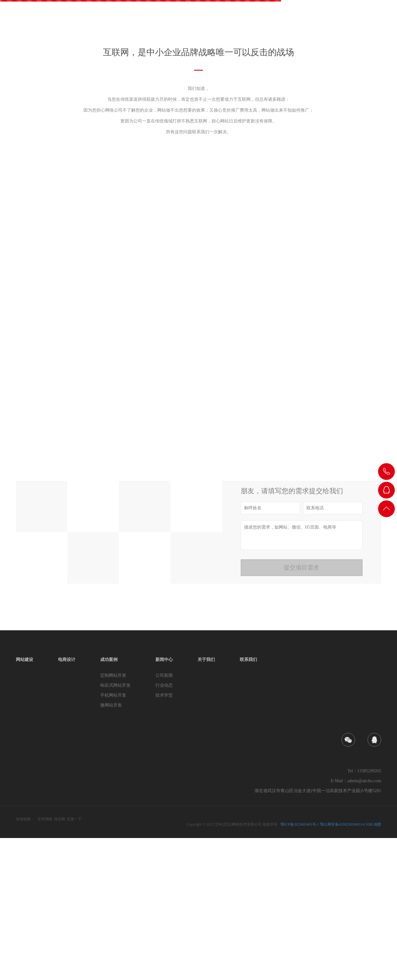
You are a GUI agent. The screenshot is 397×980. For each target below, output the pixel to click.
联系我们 (372, 21)
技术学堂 (164, 837)
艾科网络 (45, 961)
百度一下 (74, 961)
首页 (190, 21)
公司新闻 (164, 817)
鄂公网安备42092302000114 (342, 966)
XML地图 (373, 966)
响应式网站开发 (115, 827)
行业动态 (164, 827)
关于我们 (341, 21)
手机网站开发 (113, 837)
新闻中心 (310, 21)
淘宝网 (60, 961)
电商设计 (248, 21)
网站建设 (217, 21)
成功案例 (279, 21)
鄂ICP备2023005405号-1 (300, 966)
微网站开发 (111, 847)
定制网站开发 (113, 817)
